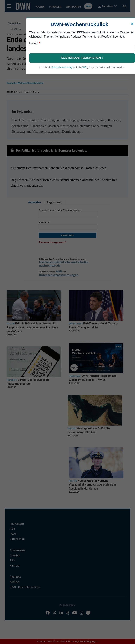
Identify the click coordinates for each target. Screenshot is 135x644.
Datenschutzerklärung (62, 67)
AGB (84, 67)
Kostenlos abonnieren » (82, 58)
